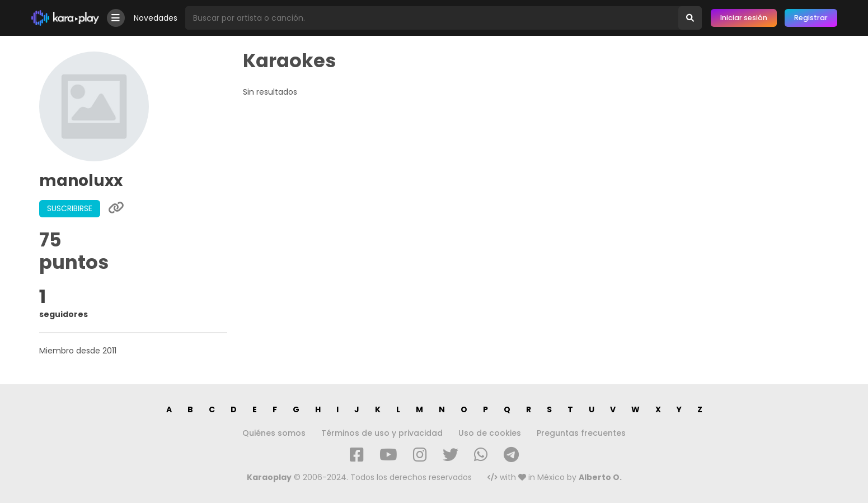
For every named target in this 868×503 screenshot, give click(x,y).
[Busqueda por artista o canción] (432, 18)
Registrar (811, 18)
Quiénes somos (274, 433)
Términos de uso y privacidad (382, 433)
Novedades (156, 18)
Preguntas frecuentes (581, 433)
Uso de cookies (490, 433)
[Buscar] (690, 18)
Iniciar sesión (744, 18)
